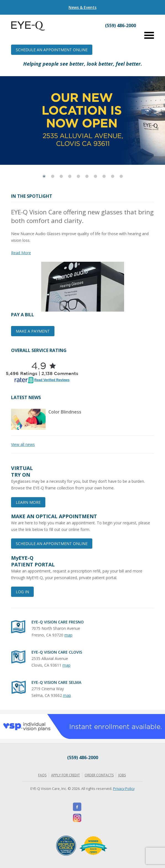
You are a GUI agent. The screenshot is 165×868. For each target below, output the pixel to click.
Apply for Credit (66, 775)
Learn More (28, 502)
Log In (22, 592)
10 (121, 176)
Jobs (122, 775)
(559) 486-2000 (83, 757)
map (68, 635)
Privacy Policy (124, 789)
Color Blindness (65, 412)
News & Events (82, 7)
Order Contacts (99, 775)
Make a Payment (33, 331)
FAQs (42, 775)
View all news (23, 444)
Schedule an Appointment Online (52, 50)
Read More (21, 253)
